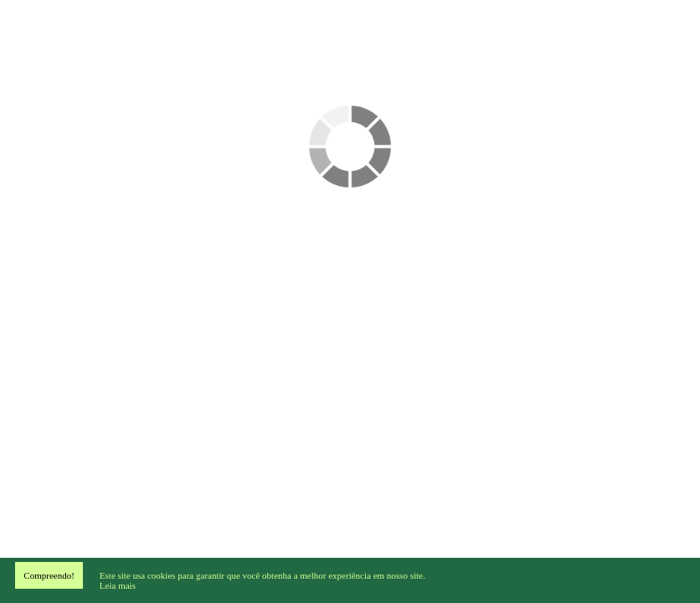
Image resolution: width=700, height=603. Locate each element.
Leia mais (118, 585)
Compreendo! (49, 575)
